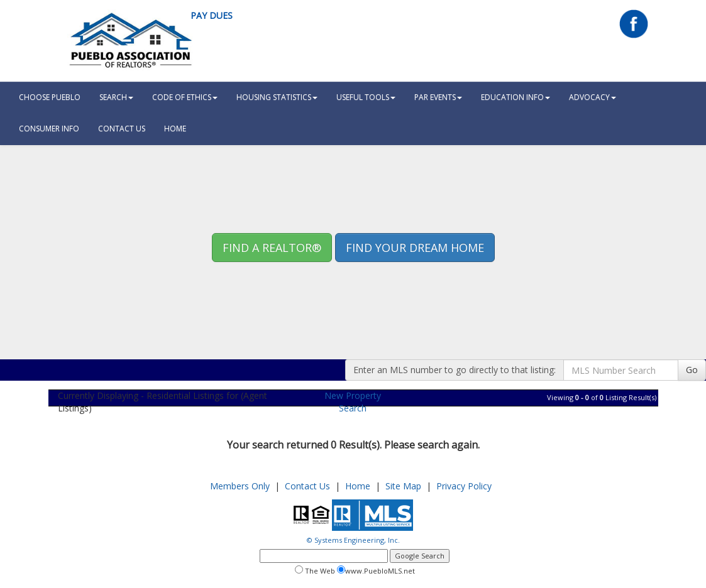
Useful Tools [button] (366, 97)
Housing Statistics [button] (277, 97)
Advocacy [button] (593, 97)
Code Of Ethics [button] (185, 97)
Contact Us (122, 128)
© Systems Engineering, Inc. (353, 540)
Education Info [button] (516, 97)
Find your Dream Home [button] (415, 248)
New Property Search (353, 402)
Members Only (240, 486)
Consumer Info (49, 128)
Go (692, 370)
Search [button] (116, 97)
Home (358, 486)
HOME (175, 128)
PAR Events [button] (438, 97)
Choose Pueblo (50, 97)
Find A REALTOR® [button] (272, 248)
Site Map (403, 486)
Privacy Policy (464, 486)
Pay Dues (212, 15)
